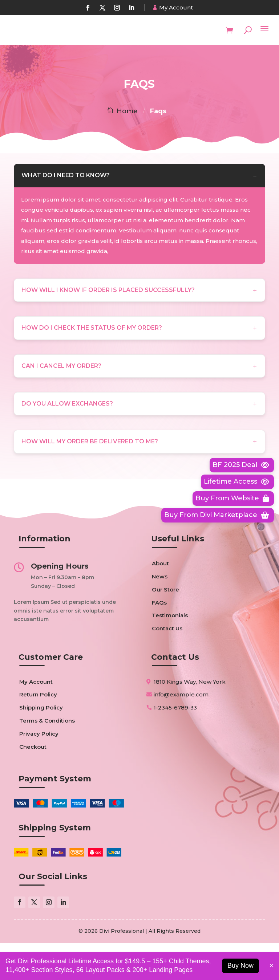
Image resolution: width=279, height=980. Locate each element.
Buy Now (240, 965)
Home (127, 111)
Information (45, 576)
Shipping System (55, 865)
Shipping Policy (41, 745)
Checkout (33, 784)
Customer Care (51, 694)
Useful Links (178, 576)
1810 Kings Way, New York (190, 719)
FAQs (159, 640)
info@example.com (181, 731)
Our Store (165, 627)
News (160, 613)
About (160, 601)
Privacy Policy (39, 771)
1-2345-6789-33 (175, 745)
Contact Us (167, 666)
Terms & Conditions (47, 758)
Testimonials (170, 653)
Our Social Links (53, 913)
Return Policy (38, 732)
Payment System (55, 816)
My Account (176, 7)
